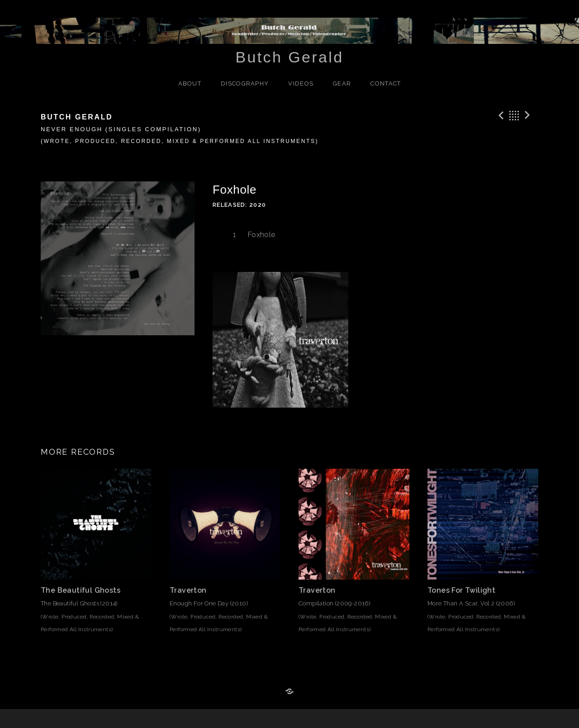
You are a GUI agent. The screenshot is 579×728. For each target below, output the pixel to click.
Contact (386, 83)
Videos (301, 83)
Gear (342, 83)
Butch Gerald (289, 57)
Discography (245, 83)
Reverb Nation (289, 692)
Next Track (529, 115)
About (190, 83)
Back (514, 115)
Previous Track (500, 115)
